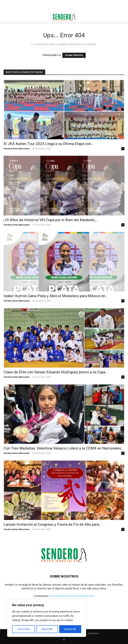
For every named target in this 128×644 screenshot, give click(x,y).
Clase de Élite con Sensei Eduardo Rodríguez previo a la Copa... (56, 372)
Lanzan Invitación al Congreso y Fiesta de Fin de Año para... (53, 524)
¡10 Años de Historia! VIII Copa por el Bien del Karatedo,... (51, 220)
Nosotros (93, 633)
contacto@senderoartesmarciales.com (72, 596)
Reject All (47, 629)
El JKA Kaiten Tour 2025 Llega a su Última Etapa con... (49, 144)
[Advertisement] (64, 6)
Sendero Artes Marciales (17, 148)
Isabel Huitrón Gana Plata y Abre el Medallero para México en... (56, 296)
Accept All (70, 629)
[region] (47, 618)
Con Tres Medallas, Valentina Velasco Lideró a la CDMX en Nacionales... (64, 448)
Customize (24, 629)
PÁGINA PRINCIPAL (74, 55)
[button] (6, 17)
